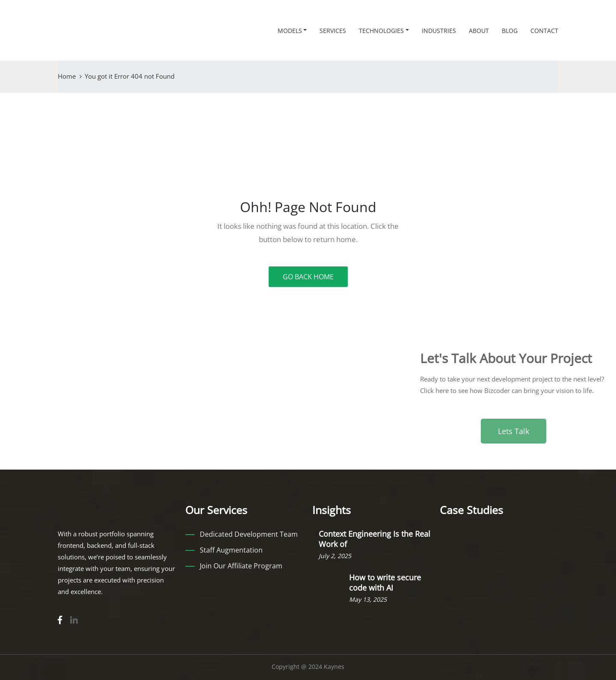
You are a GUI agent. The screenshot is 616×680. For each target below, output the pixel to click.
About (479, 31)
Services (333, 31)
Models (290, 31)
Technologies (381, 31)
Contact (544, 31)
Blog (510, 31)
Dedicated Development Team (249, 534)
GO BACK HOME (308, 277)
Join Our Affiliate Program (241, 566)
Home (67, 76)
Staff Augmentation (231, 550)
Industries (439, 31)
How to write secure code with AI (385, 582)
